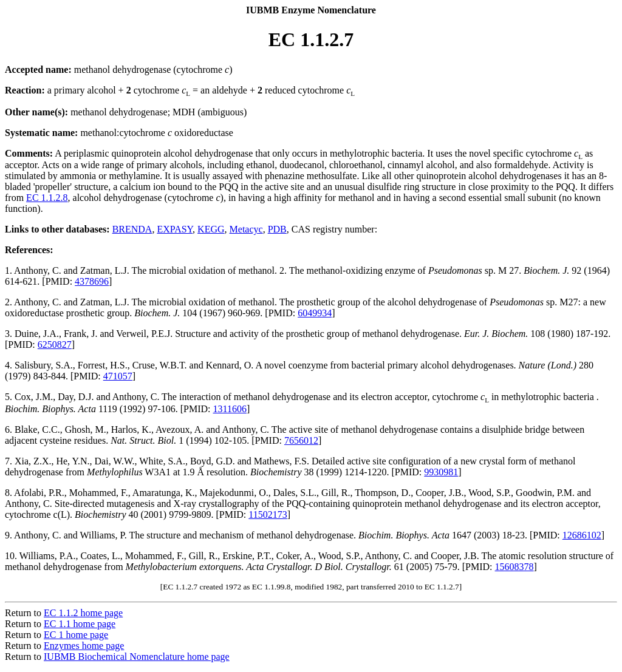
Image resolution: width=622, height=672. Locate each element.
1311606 (229, 409)
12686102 (582, 535)
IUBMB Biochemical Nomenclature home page (137, 657)
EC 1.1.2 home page (83, 613)
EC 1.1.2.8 (47, 198)
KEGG (211, 229)
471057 (118, 376)
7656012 (301, 440)
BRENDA (132, 229)
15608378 (514, 567)
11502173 (268, 514)
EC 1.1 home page (80, 624)
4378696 (92, 281)
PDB (277, 229)
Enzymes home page (84, 646)
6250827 (55, 344)
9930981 (441, 472)
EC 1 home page (76, 635)
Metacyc (246, 229)
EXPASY (175, 229)
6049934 (315, 313)
